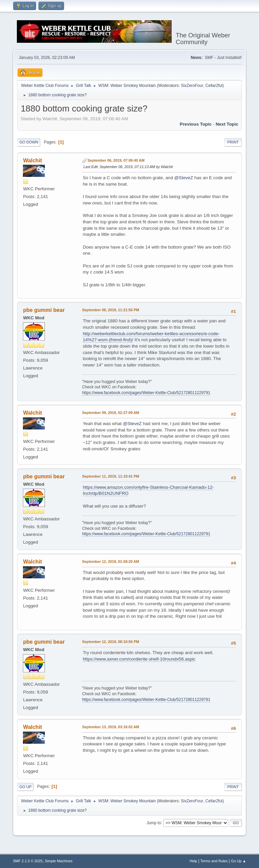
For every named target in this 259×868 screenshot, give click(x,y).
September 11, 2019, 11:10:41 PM (110, 476)
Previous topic (196, 124)
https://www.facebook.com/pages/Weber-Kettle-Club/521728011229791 (146, 393)
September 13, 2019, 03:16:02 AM (110, 727)
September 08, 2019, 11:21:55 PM (110, 310)
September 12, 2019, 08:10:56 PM (110, 642)
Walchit (32, 160)
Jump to (154, 823)
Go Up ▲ (239, 861)
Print (233, 142)
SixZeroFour (192, 86)
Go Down (29, 142)
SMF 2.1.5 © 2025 (28, 861)
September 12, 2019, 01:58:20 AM (110, 561)
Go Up (25, 787)
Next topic (227, 124)
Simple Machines (59, 861)
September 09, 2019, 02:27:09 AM (110, 413)
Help (193, 861)
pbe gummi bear (44, 310)
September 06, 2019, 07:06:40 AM (116, 160)
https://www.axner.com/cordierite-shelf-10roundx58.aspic (139, 659)
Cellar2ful (214, 86)
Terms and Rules (214, 861)
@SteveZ (184, 178)
